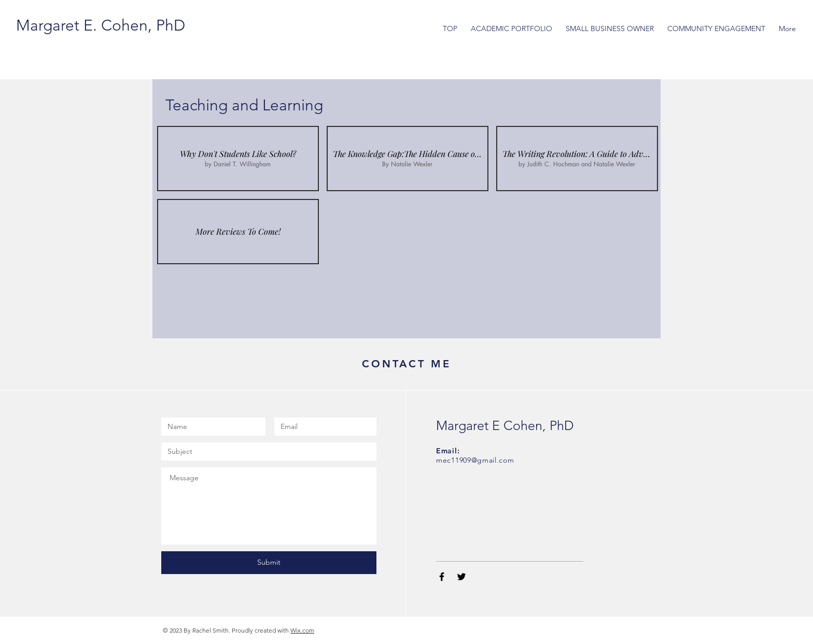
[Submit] (269, 563)
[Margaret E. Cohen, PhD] (101, 25)
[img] (238, 232)
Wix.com (302, 630)
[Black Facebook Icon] (442, 577)
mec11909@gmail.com (475, 460)
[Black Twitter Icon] (461, 577)
